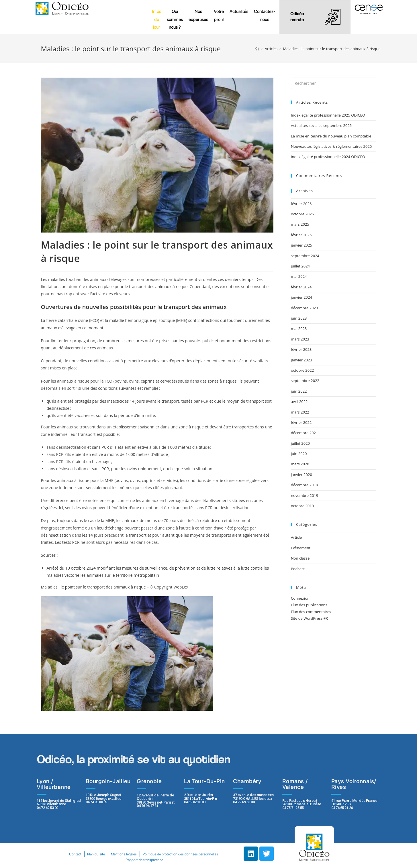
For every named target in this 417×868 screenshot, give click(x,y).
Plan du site (137, 854)
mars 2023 (300, 339)
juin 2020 (299, 454)
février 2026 (301, 204)
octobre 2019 (302, 506)
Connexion (300, 598)
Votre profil (219, 15)
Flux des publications (309, 605)
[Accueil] (257, 49)
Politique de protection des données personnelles (122, 860)
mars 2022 (300, 412)
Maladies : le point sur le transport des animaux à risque (93, 587)
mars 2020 (300, 464)
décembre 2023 (305, 308)
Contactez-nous (265, 15)
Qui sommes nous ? (175, 19)
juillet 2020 (300, 443)
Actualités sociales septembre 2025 (322, 125)
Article (296, 537)
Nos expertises (198, 15)
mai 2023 (299, 328)
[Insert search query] (334, 83)
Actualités (239, 11)
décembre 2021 (305, 433)
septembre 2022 (305, 381)
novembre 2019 (305, 495)
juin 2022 (299, 391)
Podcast (298, 569)
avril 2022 (299, 401)
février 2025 (301, 235)
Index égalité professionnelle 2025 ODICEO (328, 115)
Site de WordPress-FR (309, 618)
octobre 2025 (302, 214)
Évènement (301, 548)
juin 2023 (299, 318)
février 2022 (301, 422)
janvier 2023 (302, 360)
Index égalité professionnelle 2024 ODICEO (328, 157)
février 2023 (301, 349)
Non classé (300, 558)
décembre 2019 (305, 485)
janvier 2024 (302, 297)
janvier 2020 (302, 475)
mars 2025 (300, 224)
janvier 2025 (302, 245)
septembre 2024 (305, 256)
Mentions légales (166, 854)
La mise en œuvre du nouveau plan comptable (331, 136)
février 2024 (301, 287)
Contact (114, 854)
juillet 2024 (300, 266)
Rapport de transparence (186, 860)
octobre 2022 (302, 370)
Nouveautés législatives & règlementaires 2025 (331, 146)
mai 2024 (299, 276)
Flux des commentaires (311, 612)
